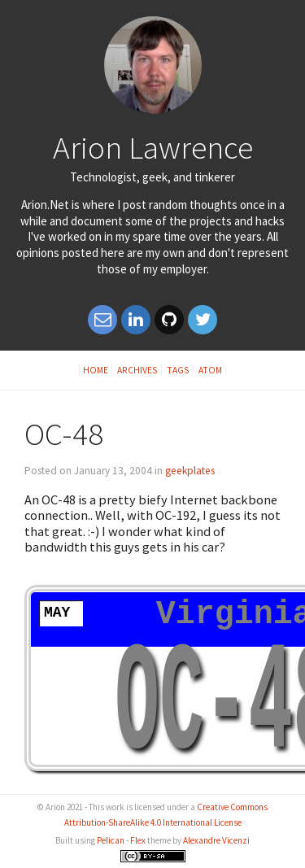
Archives (137, 370)
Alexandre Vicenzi (216, 840)
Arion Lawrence (153, 147)
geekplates (190, 471)
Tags (178, 370)
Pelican (111, 840)
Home (96, 370)
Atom (210, 370)
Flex (138, 840)
